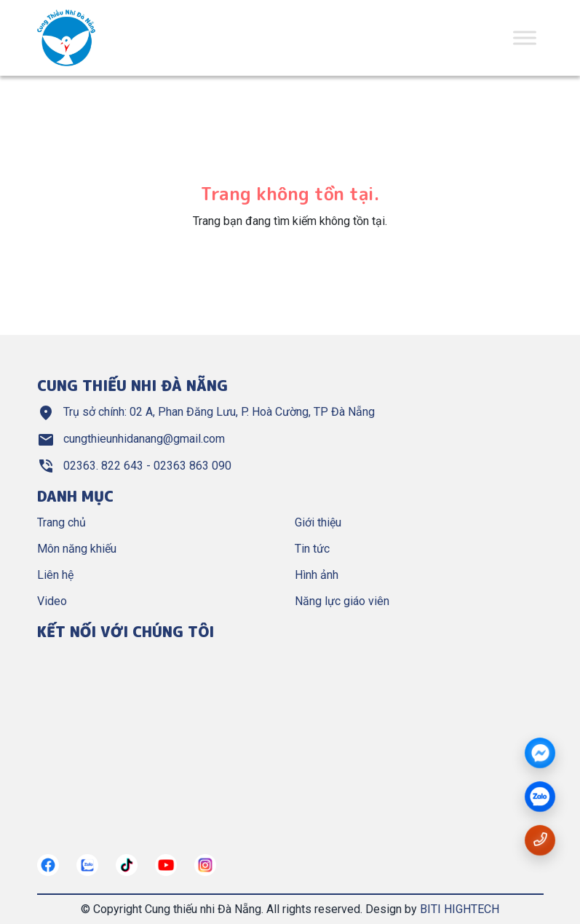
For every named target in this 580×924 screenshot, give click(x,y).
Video (52, 601)
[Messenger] (540, 754)
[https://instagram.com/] (205, 865)
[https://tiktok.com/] (127, 865)
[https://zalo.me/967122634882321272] (87, 865)
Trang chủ (61, 522)
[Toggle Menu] (525, 37)
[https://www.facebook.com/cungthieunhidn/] (48, 865)
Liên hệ (55, 575)
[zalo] (540, 797)
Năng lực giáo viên (342, 601)
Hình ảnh (317, 575)
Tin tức (312, 549)
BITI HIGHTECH (460, 909)
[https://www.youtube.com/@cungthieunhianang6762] (166, 865)
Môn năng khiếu (77, 549)
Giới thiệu (318, 522)
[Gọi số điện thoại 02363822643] (540, 839)
